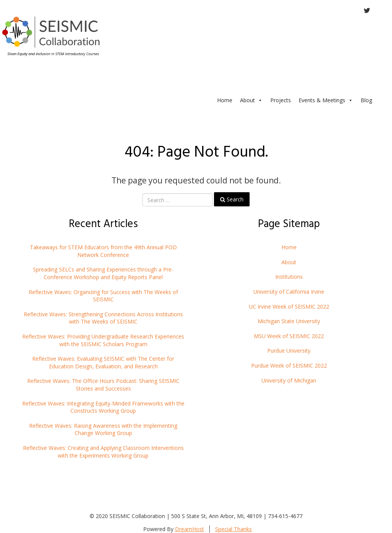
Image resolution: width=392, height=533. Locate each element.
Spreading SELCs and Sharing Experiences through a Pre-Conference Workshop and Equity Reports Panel (103, 273)
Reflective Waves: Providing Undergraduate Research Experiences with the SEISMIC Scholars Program (103, 340)
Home (225, 100)
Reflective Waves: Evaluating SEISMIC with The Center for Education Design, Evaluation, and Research (103, 362)
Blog (366, 100)
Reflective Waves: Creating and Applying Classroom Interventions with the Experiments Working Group (103, 452)
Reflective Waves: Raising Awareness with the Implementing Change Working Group (103, 429)
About (251, 100)
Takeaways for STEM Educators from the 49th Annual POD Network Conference (103, 251)
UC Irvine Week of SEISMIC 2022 (289, 307)
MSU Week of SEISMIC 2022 (289, 336)
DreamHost (189, 529)
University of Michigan (289, 380)
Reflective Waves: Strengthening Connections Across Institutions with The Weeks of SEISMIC (103, 318)
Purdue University (289, 351)
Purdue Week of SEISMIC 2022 (289, 365)
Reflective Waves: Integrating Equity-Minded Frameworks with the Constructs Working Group (103, 407)
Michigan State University (289, 321)
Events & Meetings (326, 100)
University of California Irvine (289, 292)
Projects (281, 100)
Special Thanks (234, 529)
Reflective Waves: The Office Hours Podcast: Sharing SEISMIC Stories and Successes (103, 385)
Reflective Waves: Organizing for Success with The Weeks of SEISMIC (103, 296)
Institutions (289, 277)
